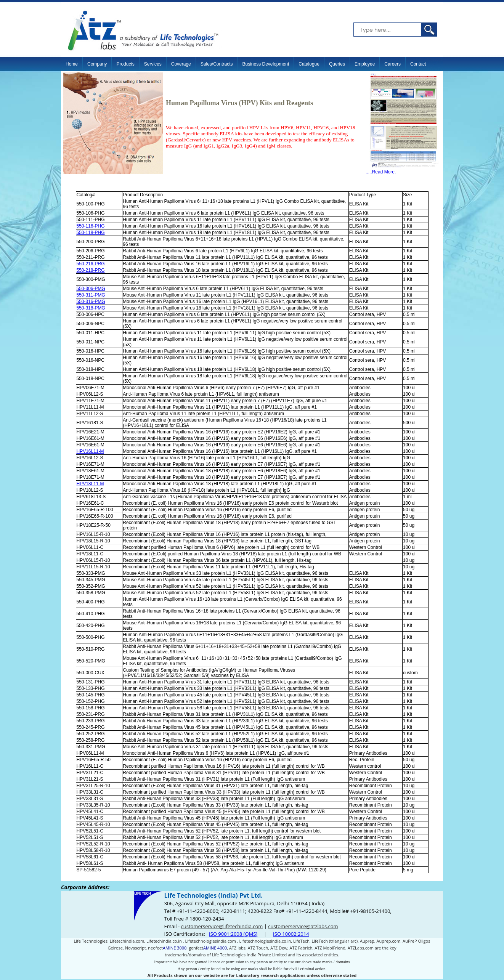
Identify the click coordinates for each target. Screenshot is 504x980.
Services (153, 64)
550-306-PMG (91, 289)
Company (97, 64)
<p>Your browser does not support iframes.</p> (252, 930)
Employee (365, 64)
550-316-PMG (91, 302)
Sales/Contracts (217, 64)
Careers (392, 64)
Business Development (266, 64)
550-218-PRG (91, 270)
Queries (337, 64)
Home (72, 64)
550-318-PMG (91, 308)
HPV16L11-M (90, 451)
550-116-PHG (91, 226)
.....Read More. (402, 170)
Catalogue (309, 64)
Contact (418, 64)
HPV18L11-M (90, 484)
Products (125, 64)
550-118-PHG (91, 233)
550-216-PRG (91, 264)
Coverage (181, 64)
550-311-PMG (91, 295)
